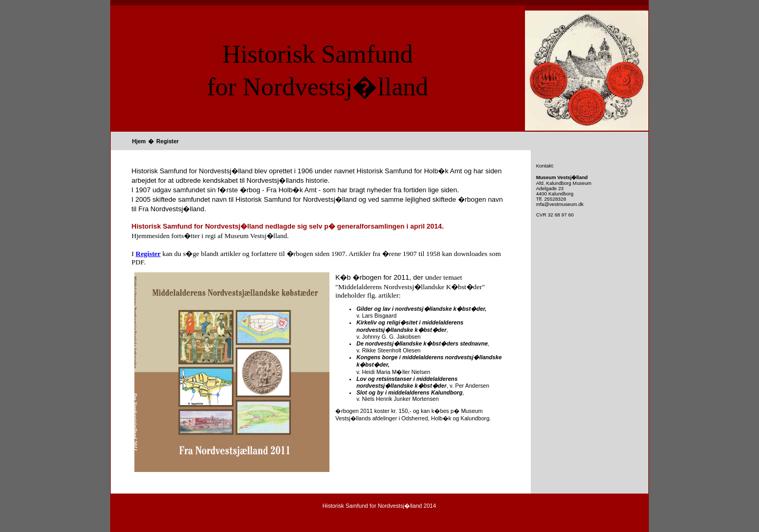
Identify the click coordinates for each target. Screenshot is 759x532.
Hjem (139, 141)
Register (168, 141)
